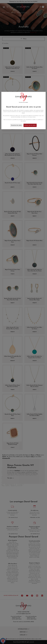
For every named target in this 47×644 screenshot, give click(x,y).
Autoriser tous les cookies (30, 125)
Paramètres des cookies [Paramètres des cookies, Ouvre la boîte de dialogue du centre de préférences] (16, 125)
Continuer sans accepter (23, 102)
